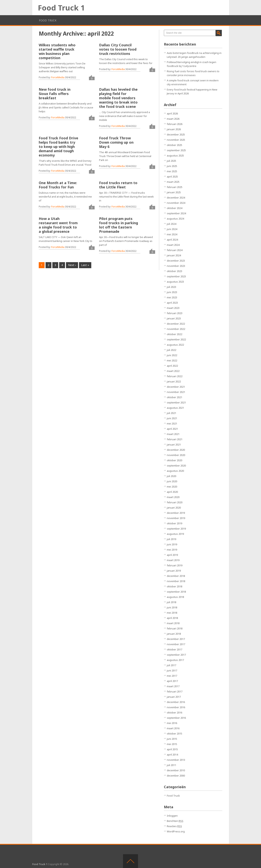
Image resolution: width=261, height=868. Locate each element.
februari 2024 (175, 250)
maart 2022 (173, 371)
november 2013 (176, 760)
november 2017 (176, 644)
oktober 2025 (174, 145)
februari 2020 (175, 502)
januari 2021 (174, 445)
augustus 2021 (175, 408)
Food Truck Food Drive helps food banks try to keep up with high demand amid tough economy (58, 147)
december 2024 (176, 198)
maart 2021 (173, 434)
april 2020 (172, 492)
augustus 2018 (175, 597)
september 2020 (176, 466)
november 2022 (176, 329)
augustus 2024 (175, 219)
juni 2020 (172, 481)
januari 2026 (174, 129)
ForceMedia (58, 77)
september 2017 (176, 655)
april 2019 (172, 555)
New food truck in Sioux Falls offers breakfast (55, 94)
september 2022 (176, 339)
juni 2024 (172, 229)
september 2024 (176, 213)
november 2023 (176, 266)
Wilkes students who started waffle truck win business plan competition (57, 51)
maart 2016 (173, 728)
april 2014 (172, 755)
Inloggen (172, 816)
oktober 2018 (174, 586)
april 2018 (172, 618)
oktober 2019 (174, 523)
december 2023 (176, 261)
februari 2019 (175, 565)
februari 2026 (175, 124)
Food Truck (48, 20)
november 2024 (176, 203)
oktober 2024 (174, 208)
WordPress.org (176, 831)
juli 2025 (171, 161)
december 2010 (176, 770)
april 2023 (172, 303)
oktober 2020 (174, 460)
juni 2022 (172, 355)
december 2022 (176, 324)
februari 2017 (175, 691)
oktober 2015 (174, 734)
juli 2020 (171, 476)
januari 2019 (174, 571)
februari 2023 (175, 313)
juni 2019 (172, 544)
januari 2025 (174, 192)
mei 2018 (172, 613)
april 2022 (172, 366)
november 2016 (176, 707)
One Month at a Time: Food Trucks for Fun (58, 185)
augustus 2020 (175, 471)
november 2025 (176, 140)
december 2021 (176, 387)
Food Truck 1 (61, 8)
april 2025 (172, 177)
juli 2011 (171, 765)
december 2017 (176, 639)
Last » (85, 265)
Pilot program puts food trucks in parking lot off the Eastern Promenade (119, 225)
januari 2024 (174, 255)
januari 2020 (174, 508)
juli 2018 (171, 602)
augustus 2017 (175, 660)
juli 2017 (171, 665)
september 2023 (176, 276)
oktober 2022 (174, 334)
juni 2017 (172, 670)
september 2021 (176, 402)
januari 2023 (174, 318)
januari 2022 (174, 381)
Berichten (175, 821)
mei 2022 (172, 360)
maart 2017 (173, 686)
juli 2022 (171, 350)
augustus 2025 (175, 156)
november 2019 (176, 518)
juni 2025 (172, 166)
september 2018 (176, 592)
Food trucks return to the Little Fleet (118, 185)
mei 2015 (172, 744)
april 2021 (172, 429)
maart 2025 (173, 182)
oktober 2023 (174, 271)
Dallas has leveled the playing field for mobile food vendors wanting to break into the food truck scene (118, 98)
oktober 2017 (174, 649)
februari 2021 (175, 439)
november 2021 (176, 392)
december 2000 (176, 776)
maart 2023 (173, 308)
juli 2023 (171, 287)
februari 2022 (175, 376)
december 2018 (176, 576)
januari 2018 (174, 634)
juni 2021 (172, 418)
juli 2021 (171, 413)
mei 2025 (172, 171)
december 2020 (176, 450)
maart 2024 (173, 245)
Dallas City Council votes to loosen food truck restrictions (118, 49)
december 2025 (176, 134)
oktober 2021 (174, 397)
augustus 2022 (175, 345)
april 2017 (172, 681)
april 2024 (172, 240)
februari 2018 (175, 628)
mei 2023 (172, 297)
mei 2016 (172, 723)
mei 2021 (172, 423)
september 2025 (176, 150)
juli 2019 (171, 539)
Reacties (174, 826)
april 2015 (172, 749)
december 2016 (176, 702)
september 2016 (176, 718)
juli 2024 (171, 224)
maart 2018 (173, 623)
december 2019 (176, 513)
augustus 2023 (175, 282)
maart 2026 (173, 119)
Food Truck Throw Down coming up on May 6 (116, 142)
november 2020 (176, 455)
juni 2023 (172, 292)
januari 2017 (174, 697)
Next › (72, 265)
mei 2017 (172, 676)
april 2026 (172, 113)
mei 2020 (172, 487)
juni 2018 (172, 607)
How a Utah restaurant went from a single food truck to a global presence (58, 225)
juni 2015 (172, 739)
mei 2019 (172, 550)
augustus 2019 (175, 534)
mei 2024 (172, 234)
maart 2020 (173, 497)
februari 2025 (175, 187)
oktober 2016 (174, 712)
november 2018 (176, 581)
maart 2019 (173, 560)
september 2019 (176, 529)
